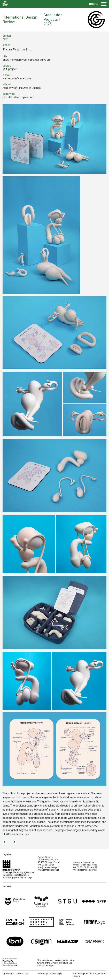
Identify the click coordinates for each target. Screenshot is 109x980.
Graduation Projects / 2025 (53, 19)
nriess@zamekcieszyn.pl (85, 870)
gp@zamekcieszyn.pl (22, 878)
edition (7, 36)
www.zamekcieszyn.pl (48, 870)
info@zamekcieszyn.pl (49, 867)
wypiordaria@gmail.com (17, 78)
